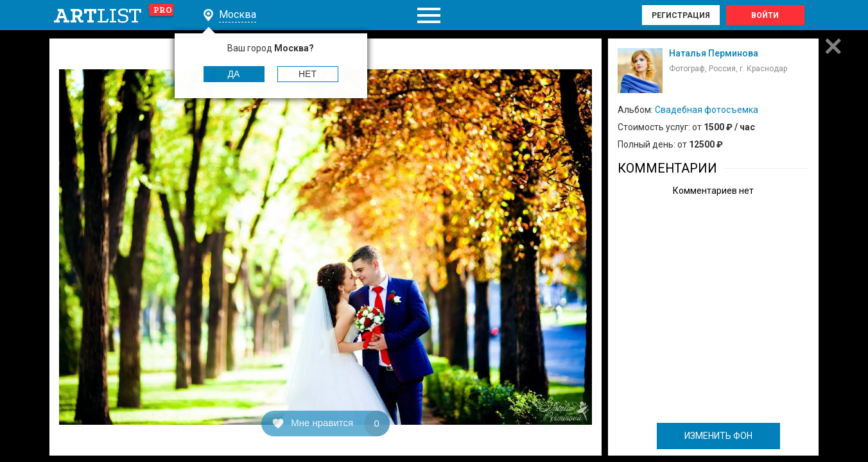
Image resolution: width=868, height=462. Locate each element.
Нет (308, 74)
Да (234, 74)
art (114, 15)
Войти (765, 15)
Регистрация (681, 15)
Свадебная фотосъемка (707, 110)
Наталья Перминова (714, 53)
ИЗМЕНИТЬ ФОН (718, 436)
